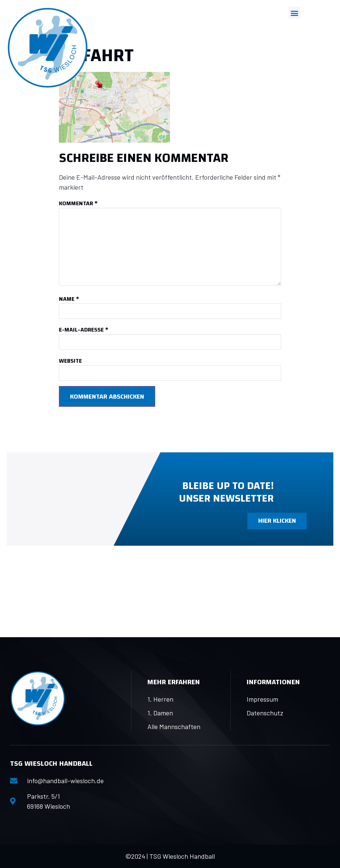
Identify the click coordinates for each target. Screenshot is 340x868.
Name (69, 299)
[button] (295, 13)
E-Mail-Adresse (84, 330)
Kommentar (78, 204)
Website (70, 361)
